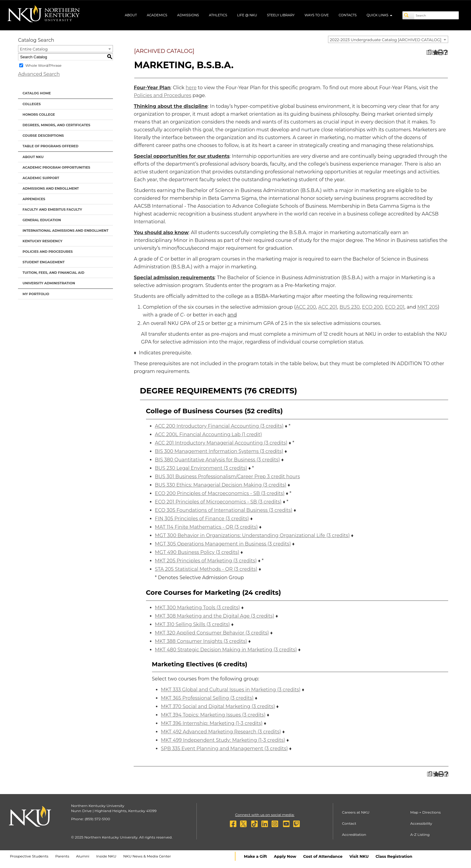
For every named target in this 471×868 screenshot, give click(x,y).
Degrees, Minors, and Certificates (56, 125)
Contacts (348, 15)
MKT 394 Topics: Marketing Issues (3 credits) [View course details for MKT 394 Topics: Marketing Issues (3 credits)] (213, 715)
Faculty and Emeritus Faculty (52, 209)
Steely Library (281, 15)
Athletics (218, 15)
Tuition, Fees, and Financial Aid (53, 273)
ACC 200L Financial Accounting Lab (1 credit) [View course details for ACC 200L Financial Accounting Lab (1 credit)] (209, 434)
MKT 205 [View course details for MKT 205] (427, 307)
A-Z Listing (420, 834)
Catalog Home (37, 93)
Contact (349, 823)
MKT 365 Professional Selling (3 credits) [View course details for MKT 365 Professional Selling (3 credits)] (207, 698)
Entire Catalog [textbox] (34, 49)
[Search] (409, 15)
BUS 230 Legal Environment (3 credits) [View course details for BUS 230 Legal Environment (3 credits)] (201, 468)
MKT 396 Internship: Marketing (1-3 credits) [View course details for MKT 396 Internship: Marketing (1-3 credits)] (212, 723)
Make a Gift (255, 856)
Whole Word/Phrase (43, 65)
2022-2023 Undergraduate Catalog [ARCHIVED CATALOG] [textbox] (386, 40)
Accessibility (421, 823)
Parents (62, 856)
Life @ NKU (247, 15)
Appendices (34, 199)
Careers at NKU (356, 812)
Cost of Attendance (323, 856)
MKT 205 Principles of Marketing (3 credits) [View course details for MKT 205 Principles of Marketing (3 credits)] (206, 561)
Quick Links (379, 15)
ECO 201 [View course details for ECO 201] (395, 307)
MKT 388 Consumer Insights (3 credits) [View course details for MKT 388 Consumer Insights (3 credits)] (201, 641)
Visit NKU (359, 856)
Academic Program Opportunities (56, 167)
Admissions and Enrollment (51, 188)
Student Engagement (44, 262)
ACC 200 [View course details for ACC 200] (306, 307)
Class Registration (394, 856)
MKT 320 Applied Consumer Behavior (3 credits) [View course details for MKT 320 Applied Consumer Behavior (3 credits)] (212, 633)
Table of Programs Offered (50, 146)
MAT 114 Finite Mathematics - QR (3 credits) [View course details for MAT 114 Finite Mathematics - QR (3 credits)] (207, 527)
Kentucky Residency (43, 241)
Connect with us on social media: (265, 815)
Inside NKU (106, 856)
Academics (157, 15)
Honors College (39, 115)
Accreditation (354, 834)
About (131, 15)
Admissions (188, 15)
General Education (42, 220)
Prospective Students (29, 856)
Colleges (32, 104)
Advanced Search (39, 74)
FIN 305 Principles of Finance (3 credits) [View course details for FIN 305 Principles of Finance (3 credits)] (202, 519)
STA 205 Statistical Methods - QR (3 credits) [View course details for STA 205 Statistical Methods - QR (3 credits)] (206, 569)
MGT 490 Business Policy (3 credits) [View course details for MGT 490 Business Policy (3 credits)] (197, 552)
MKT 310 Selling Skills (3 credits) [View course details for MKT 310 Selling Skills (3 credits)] (193, 624)
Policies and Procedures (48, 252)
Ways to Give (317, 15)
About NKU (33, 157)
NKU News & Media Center (147, 856)
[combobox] (388, 39)
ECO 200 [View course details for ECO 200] (372, 307)
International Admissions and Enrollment (65, 231)
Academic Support (41, 178)
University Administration (49, 283)
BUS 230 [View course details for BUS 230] (349, 307)
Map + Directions (425, 812)
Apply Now (285, 856)
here (191, 88)
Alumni (83, 856)
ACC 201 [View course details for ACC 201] (328, 307)
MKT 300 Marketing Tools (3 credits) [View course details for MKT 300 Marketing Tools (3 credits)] (198, 608)
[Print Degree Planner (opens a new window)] (429, 52)
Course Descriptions (43, 136)
